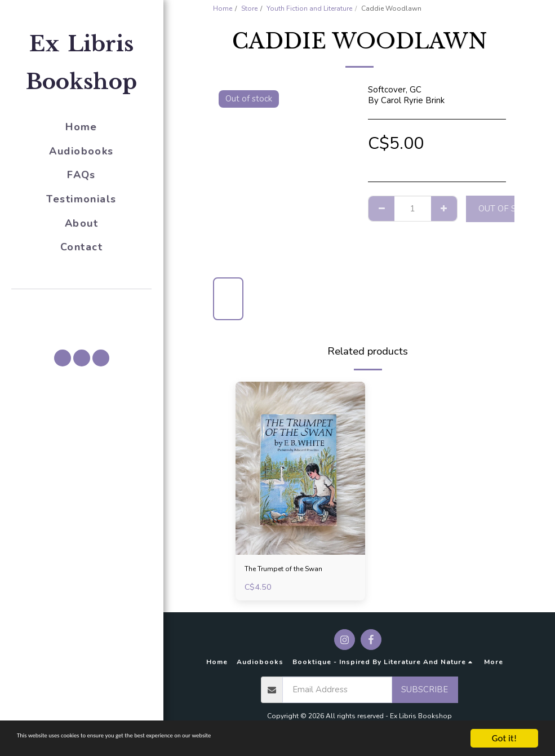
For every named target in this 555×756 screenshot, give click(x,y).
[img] (300, 468)
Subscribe (425, 692)
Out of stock (508, 209)
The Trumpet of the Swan (294, 570)
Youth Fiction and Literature (309, 8)
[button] (82, 305)
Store (249, 8)
